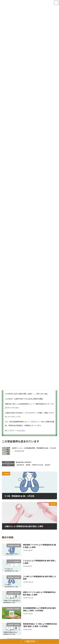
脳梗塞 (28, 465)
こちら (23, 431)
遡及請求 (48, 465)
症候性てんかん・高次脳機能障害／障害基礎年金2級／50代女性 (34, 448)
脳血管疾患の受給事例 (24, 462)
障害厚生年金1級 (38, 465)
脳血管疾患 (20, 465)
